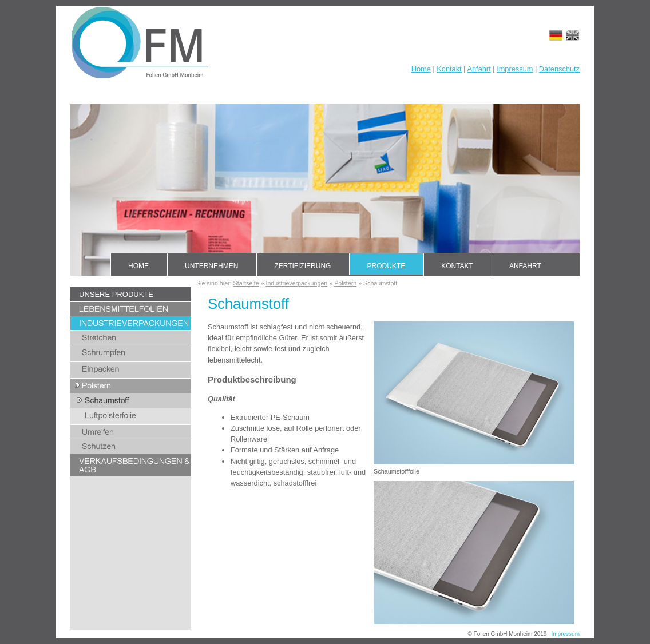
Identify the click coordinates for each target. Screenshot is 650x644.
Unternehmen (211, 266)
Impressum (515, 69)
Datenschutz (559, 69)
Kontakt (449, 69)
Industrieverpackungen (296, 283)
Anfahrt (479, 69)
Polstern (345, 283)
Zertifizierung (302, 266)
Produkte (386, 266)
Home (421, 69)
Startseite (246, 283)
